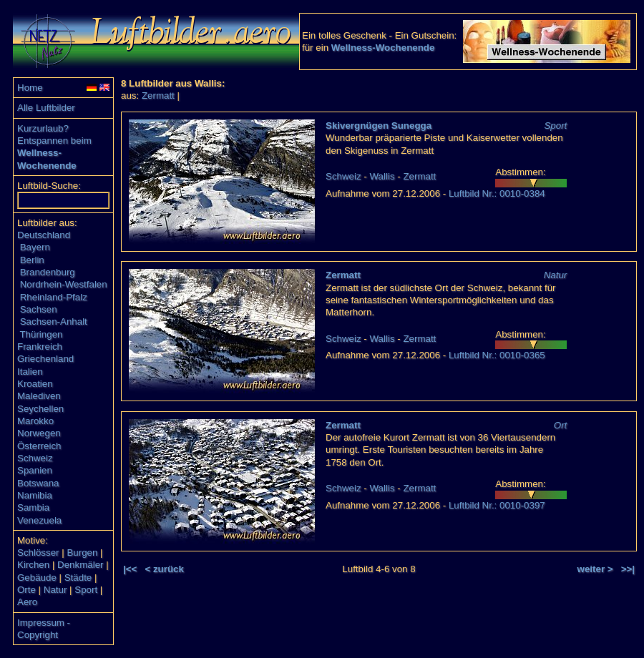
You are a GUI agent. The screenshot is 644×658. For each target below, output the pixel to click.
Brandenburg (48, 272)
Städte (78, 578)
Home (30, 88)
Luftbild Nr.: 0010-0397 (497, 505)
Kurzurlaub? (43, 128)
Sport (86, 590)
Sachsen (39, 309)
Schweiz (35, 458)
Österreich (39, 446)
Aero (27, 602)
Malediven (39, 396)
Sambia (33, 507)
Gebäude (37, 578)
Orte (26, 590)
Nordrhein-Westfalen (64, 284)
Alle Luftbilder (46, 108)
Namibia (35, 495)
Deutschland (44, 235)
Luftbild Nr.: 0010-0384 (497, 193)
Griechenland (45, 359)
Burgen (82, 553)
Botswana (38, 483)
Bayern (35, 247)
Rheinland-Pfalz (54, 297)
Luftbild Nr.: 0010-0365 (497, 355)
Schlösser (38, 553)
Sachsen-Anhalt (54, 321)
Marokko (35, 421)
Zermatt (158, 95)
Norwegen (39, 433)
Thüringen (41, 334)
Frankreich (40, 347)
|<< (130, 569)
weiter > (595, 569)
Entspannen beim (54, 141)
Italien (30, 372)
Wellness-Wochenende (383, 48)
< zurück (164, 569)
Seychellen (40, 409)
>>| (628, 569)
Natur (55, 590)
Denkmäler (80, 565)
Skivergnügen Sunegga (379, 126)
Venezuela (39, 520)
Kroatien (35, 384)
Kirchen (33, 565)
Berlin (32, 260)
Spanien (35, 470)
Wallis (382, 176)
